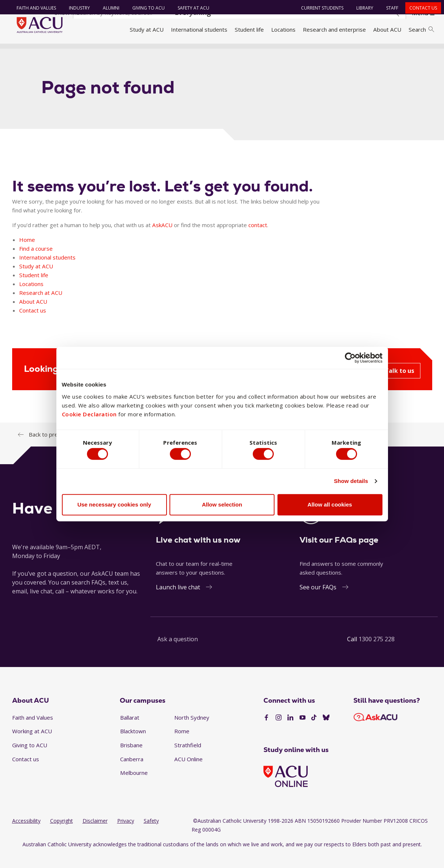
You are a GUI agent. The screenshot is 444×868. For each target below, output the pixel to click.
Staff (389, 8)
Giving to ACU (146, 8)
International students (199, 29)
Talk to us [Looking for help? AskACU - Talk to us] (399, 384)
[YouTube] (303, 731)
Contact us (420, 8)
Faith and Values (33, 8)
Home (22, 53)
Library (362, 8)
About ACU (387, 29)
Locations (283, 29)
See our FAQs (318, 600)
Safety (151, 834)
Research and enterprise (334, 29)
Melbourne (134, 786)
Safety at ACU (190, 8)
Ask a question (178, 652)
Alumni (108, 8)
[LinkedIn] (290, 731)
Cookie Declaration (89, 412)
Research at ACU (41, 306)
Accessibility (26, 834)
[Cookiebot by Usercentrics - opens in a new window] (350, 356)
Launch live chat (178, 600)
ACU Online (188, 772)
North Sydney (192, 730)
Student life (249, 29)
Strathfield (188, 758)
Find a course (36, 261)
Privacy (126, 834)
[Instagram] (279, 731)
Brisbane (131, 758)
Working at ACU (32, 744)
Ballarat (130, 730)
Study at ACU (147, 29)
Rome (182, 744)
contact (258, 238)
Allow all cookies (330, 506)
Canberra (132, 772)
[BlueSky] (326, 731)
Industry (76, 8)
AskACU (162, 238)
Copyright (62, 834)
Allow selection (222, 506)
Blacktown (133, 744)
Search (421, 29)
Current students (319, 8)
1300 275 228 (377, 652)
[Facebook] (266, 731)
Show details (351, 483)
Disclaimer (95, 834)
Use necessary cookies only (114, 506)
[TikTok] (314, 731)
